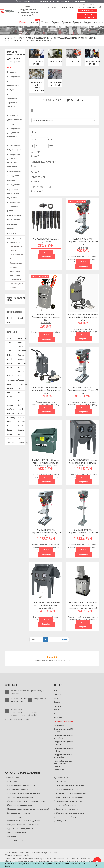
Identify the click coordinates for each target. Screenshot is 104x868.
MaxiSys (11, 412)
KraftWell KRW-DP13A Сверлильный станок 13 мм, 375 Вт (83, 390)
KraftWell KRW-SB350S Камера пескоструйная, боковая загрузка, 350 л (46, 605)
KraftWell (37, 191)
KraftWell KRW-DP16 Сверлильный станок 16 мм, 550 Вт (46, 533)
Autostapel (22, 350)
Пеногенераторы (58, 61)
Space (10, 438)
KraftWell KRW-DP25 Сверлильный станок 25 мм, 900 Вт (83, 533)
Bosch (10, 317)
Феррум (21, 379)
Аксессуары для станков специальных (15, 274)
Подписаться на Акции (63, 721)
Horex (10, 396)
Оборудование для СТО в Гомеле (64, 743)
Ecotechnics (22, 383)
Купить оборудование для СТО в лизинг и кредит (63, 763)
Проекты (66, 22)
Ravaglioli (21, 421)
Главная (9, 38)
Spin (19, 438)
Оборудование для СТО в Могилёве (64, 756)
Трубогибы (74, 61)
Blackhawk (22, 354)
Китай (10, 367)
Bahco (10, 354)
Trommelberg (23, 442)
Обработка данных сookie (17, 855)
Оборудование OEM (16, 298)
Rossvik (21, 429)
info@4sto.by (68, 8)
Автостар (22, 362)
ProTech (21, 417)
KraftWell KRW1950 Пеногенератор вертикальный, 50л (46, 317)
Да (34, 166)
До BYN (42, 146)
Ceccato (21, 358)
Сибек (20, 375)
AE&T (9, 337)
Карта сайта (59, 725)
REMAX (21, 425)
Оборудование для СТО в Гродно (64, 749)
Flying (20, 387)
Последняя (62, 639)
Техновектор (13, 379)
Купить (46, 252)
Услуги (45, 22)
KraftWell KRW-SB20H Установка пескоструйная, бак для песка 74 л (83, 317)
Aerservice (22, 337)
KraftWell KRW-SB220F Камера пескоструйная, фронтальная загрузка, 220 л (83, 463)
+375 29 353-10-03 (87, 4)
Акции (10, 66)
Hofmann (21, 392)
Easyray (10, 383)
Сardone (11, 321)
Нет (35, 156)
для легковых (13, 58)
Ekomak (10, 387)
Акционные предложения (87, 16)
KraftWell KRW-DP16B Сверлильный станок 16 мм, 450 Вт (83, 242)
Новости (34, 22)
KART (20, 404)
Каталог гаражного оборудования (33, 38)
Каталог (23, 22)
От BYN (42, 139)
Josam (10, 404)
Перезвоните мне (87, 11)
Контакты (99, 22)
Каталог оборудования (16, 54)
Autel (9, 350)
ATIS (9, 342)
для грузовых (15, 61)
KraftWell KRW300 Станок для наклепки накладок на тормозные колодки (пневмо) (83, 605)
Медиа (88, 22)
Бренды (77, 22)
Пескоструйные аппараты (17, 285)
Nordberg (11, 417)
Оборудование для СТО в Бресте (64, 730)
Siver (19, 433)
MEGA (20, 412)
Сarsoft (21, 317)
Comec (10, 362)
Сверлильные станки (16, 248)
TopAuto (11, 442)
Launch (20, 408)
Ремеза (10, 375)
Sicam (10, 433)
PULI (9, 421)
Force (10, 392)
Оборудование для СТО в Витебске (64, 737)
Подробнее (46, 257)
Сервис (56, 22)
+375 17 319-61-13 (87, 7)
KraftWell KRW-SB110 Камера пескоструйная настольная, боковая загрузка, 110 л (46, 463)
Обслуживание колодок (16, 264)
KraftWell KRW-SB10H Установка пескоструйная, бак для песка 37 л (46, 390)
